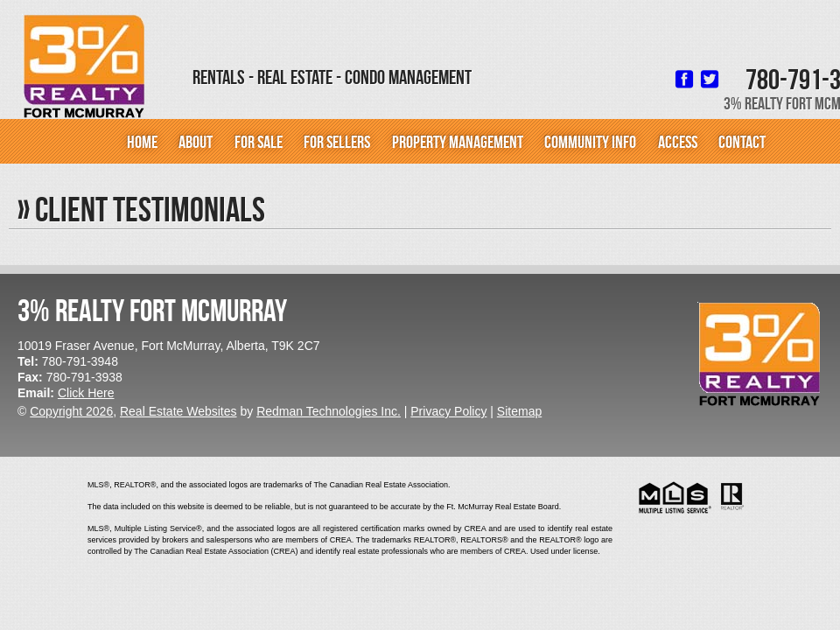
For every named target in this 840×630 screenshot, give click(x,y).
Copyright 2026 (71, 411)
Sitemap (519, 411)
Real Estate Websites (178, 411)
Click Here (86, 393)
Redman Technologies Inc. (329, 411)
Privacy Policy (448, 411)
